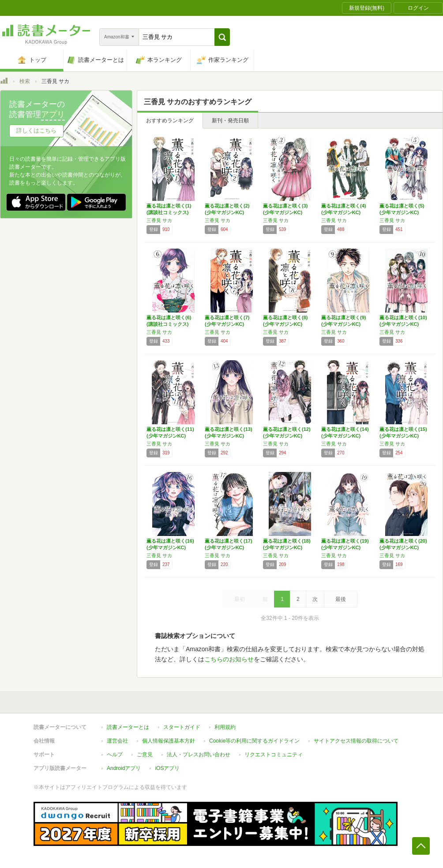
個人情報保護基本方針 (169, 741)
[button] (222, 37)
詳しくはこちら (36, 130)
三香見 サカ (159, 220)
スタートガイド (182, 727)
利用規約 (225, 727)
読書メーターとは (128, 727)
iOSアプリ (167, 768)
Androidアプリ (124, 768)
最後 (341, 599)
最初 (240, 599)
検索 (25, 81)
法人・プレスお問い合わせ (199, 755)
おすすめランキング (170, 121)
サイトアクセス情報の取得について (356, 741)
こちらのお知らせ (229, 659)
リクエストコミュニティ (274, 755)
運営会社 (117, 741)
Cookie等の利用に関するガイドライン (254, 741)
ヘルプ (115, 755)
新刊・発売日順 (230, 121)
